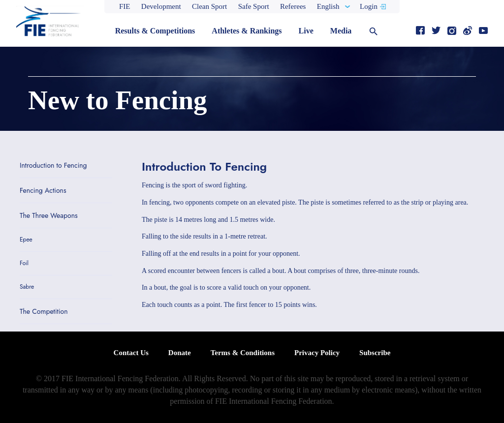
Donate (180, 353)
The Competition (44, 311)
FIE (125, 6)
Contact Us (131, 353)
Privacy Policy (317, 353)
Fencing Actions (43, 190)
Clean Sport (209, 6)
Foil (24, 263)
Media (341, 31)
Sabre (27, 287)
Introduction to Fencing (53, 165)
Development (161, 6)
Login (369, 6)
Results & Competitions (155, 31)
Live (306, 31)
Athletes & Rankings (247, 31)
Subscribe (375, 353)
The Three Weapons (49, 215)
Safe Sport (254, 6)
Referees (293, 6)
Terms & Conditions (243, 353)
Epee (26, 240)
